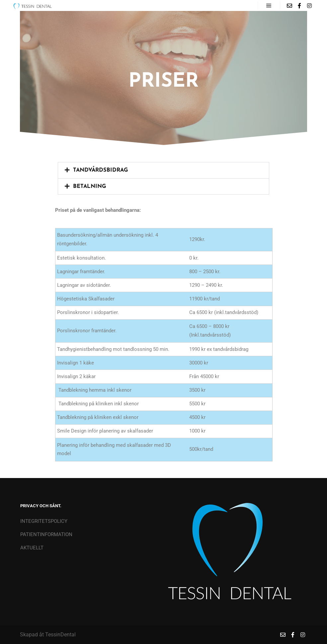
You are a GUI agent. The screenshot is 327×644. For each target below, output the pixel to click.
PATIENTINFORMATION (46, 534)
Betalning (90, 187)
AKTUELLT (32, 548)
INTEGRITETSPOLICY (44, 521)
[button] (163, 170)
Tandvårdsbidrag (101, 170)
